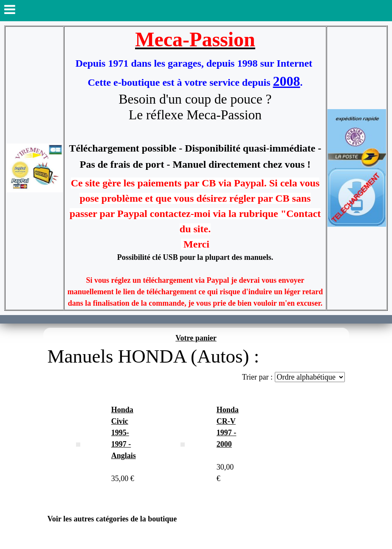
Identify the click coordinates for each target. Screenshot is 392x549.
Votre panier (196, 338)
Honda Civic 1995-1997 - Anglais (124, 433)
